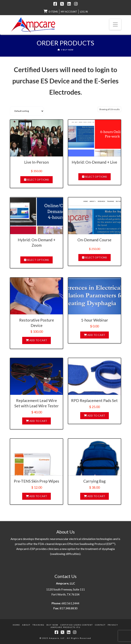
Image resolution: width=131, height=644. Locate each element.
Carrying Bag (94, 481)
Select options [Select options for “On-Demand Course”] (95, 257)
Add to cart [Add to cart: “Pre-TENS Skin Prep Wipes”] (36, 496)
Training (38, 625)
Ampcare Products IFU (65, 627)
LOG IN (84, 12)
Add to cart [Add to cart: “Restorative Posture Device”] (36, 340)
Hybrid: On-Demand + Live (94, 162)
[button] (115, 24)
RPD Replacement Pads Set (94, 400)
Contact (100, 625)
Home (16, 625)
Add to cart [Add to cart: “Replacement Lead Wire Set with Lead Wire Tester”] (36, 421)
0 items (53, 12)
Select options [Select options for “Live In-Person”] (36, 180)
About (26, 625)
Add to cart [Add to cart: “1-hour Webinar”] (95, 335)
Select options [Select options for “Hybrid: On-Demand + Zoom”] (36, 260)
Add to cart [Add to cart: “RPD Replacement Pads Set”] (95, 416)
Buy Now (52, 625)
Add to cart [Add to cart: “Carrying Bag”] (95, 496)
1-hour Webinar (95, 320)
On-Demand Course (94, 240)
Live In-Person (36, 162)
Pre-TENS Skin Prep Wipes (36, 481)
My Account (69, 12)
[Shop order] (27, 111)
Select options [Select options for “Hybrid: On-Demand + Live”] (95, 177)
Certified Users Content (77, 625)
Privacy (113, 625)
